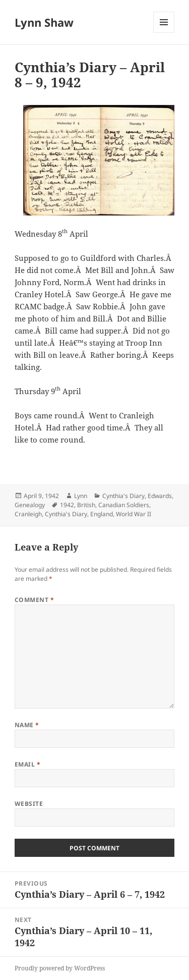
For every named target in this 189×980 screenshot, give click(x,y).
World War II (134, 514)
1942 (67, 505)
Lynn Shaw (44, 22)
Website (29, 804)
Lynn (81, 496)
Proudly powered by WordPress (60, 968)
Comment (34, 600)
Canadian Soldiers (124, 505)
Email (27, 764)
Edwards (160, 496)
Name (27, 725)
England (102, 514)
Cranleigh (28, 514)
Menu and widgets (164, 33)
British (86, 505)
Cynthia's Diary (123, 496)
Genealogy (30, 505)
